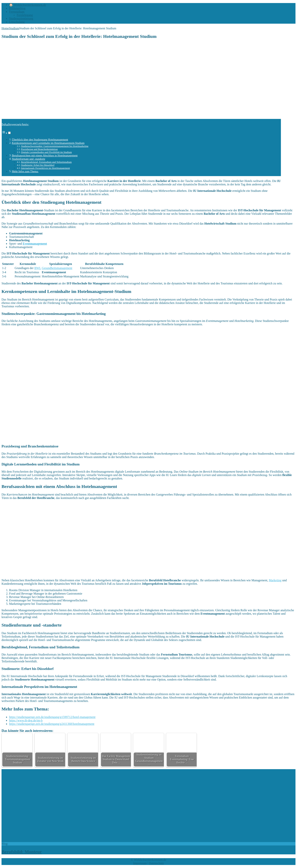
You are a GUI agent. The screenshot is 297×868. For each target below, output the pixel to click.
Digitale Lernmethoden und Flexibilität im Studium (46, 152)
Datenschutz (156, 863)
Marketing (275, 580)
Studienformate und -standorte (29, 159)
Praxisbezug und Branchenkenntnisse (39, 149)
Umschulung (17, 22)
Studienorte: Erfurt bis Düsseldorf (38, 165)
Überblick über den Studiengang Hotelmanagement (40, 140)
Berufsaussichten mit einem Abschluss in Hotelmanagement (45, 155)
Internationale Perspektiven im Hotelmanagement (45, 168)
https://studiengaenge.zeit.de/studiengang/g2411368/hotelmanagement (52, 724)
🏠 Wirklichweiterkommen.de (28, 5)
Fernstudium (17, 12)
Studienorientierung (21, 18)
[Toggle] (9, 133)
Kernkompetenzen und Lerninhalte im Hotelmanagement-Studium (48, 143)
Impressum (140, 863)
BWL (38, 268)
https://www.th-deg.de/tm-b (26, 720)
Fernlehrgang (25, 15)
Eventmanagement (35, 244)
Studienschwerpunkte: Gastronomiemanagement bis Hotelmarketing (55, 146)
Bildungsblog (17, 8)
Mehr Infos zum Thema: (25, 171)
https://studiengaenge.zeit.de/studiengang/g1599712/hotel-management (52, 717)
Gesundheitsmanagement (57, 268)
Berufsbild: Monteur (22, 852)
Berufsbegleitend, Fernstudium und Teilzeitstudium (46, 162)
